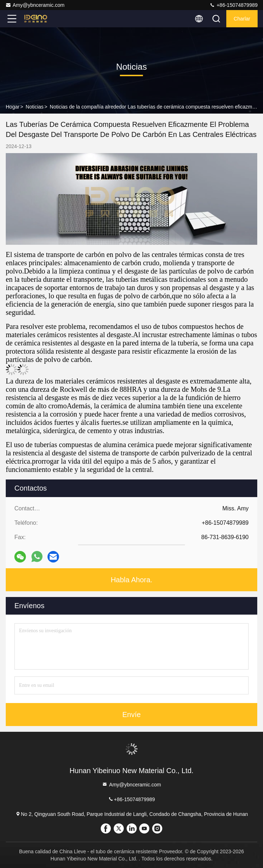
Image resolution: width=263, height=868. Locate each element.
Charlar (242, 19)
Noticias (35, 107)
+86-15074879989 (233, 5)
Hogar (13, 107)
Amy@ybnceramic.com (35, 5)
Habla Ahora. (132, 580)
